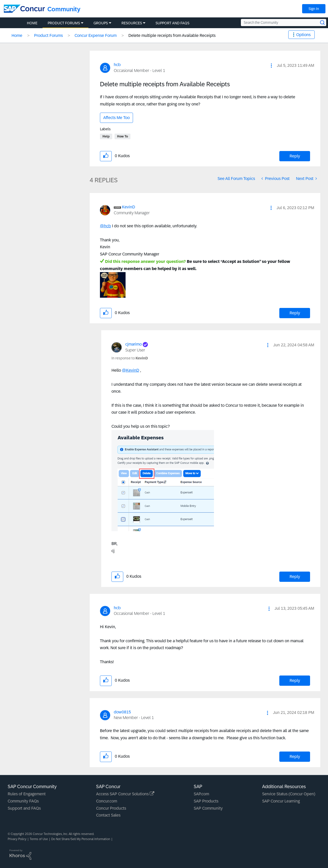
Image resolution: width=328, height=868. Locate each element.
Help (106, 136)
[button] (271, 66)
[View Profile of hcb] (117, 65)
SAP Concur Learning (281, 801)
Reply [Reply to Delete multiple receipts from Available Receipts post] (295, 156)
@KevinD (131, 370)
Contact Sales (108, 815)
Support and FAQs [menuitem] (172, 23)
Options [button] (303, 35)
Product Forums (48, 35)
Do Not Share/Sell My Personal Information (81, 839)
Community (64, 9)
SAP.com (201, 794)
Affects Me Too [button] (116, 118)
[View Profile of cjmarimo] (134, 344)
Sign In (314, 9)
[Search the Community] (284, 23)
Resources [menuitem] (132, 23)
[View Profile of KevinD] (129, 207)
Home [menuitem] (32, 23)
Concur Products (111, 808)
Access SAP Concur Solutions (125, 794)
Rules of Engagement (27, 794)
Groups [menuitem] (101, 23)
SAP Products (206, 801)
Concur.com (107, 801)
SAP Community (208, 808)
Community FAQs (23, 801)
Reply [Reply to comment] (295, 313)
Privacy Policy (17, 839)
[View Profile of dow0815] (122, 712)
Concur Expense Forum (96, 35)
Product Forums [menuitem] (64, 23)
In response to (130, 358)
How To (122, 136)
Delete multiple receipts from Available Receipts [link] (172, 35)
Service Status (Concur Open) (289, 794)
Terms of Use (39, 839)
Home (17, 35)
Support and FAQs (24, 808)
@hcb (105, 226)
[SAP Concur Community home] (24, 9)
